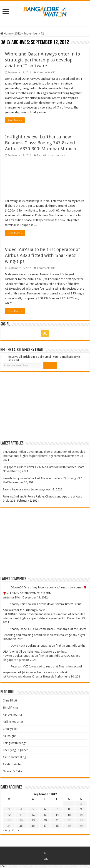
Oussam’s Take (12, 771)
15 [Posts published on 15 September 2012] (69, 815)
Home (6, 33)
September (31, 33)
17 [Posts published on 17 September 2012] (9, 820)
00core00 (17, 587)
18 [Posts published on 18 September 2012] (21, 820)
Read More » (15, 120)
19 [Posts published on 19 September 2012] (33, 820)
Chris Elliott (10, 700)
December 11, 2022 (35, 597)
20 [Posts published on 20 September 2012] (45, 820)
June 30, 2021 (28, 660)
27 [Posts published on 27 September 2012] (45, 826)
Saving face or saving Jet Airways (24, 489)
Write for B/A (11, 597)
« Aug (6, 830)
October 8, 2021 (13, 639)
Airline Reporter (13, 722)
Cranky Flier (10, 729)
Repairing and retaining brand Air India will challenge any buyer (44, 635)
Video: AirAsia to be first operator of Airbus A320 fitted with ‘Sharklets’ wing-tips (42, 255)
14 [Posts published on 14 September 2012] (57, 815)
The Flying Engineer (15, 750)
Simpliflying (10, 708)
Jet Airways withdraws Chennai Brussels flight (32, 676)
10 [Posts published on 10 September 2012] (9, 815)
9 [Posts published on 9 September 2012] (81, 809)
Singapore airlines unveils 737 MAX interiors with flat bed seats (43, 467)
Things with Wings (15, 743)
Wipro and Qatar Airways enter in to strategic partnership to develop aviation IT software (42, 60)
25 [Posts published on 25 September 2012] (21, 826)
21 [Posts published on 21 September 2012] (57, 820)
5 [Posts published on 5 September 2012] (33, 809)
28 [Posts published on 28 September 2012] (57, 826)
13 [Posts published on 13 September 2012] (45, 815)
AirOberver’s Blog (14, 757)
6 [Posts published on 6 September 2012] (45, 809)
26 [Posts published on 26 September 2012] (33, 826)
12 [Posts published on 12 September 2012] (33, 815)
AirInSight (9, 736)
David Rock (18, 646)
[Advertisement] (35, 406)
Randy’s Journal (13, 715)
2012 (17, 33)
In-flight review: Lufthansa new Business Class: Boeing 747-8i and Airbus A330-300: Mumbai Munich (41, 143)
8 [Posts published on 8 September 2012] (69, 809)
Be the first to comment (51, 155)
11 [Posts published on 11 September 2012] (21, 815)
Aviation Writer (12, 764)
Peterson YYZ (19, 666)
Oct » (16, 830)
